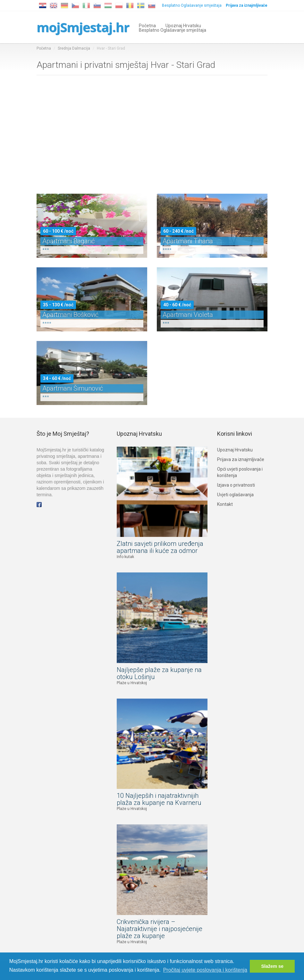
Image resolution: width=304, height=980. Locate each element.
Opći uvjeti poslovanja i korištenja (240, 472)
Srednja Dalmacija (74, 48)
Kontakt (225, 504)
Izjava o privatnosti (236, 485)
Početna (147, 25)
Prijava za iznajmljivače (241, 459)
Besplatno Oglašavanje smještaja (192, 5)
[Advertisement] (152, 136)
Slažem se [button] (272, 966)
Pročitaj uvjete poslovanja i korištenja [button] (205, 970)
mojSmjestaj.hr (83, 27)
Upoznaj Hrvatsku (183, 25)
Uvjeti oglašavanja (235, 495)
